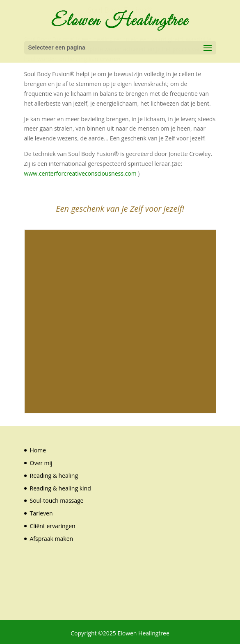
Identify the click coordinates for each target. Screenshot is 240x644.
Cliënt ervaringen (53, 526)
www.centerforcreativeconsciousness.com (80, 173)
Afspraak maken (52, 539)
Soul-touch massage (57, 501)
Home (38, 450)
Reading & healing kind (61, 488)
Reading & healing (54, 476)
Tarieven (41, 513)
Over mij (41, 463)
